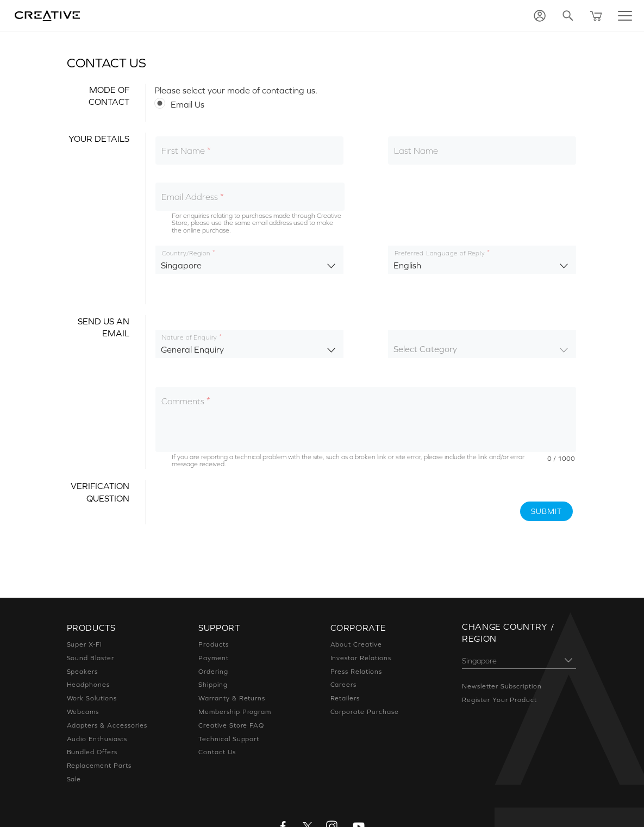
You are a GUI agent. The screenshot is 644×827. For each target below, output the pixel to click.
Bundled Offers (92, 752)
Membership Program (235, 712)
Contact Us (217, 752)
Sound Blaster (90, 658)
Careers (344, 685)
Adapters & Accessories (107, 725)
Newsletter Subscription (502, 686)
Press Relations (356, 672)
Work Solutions (92, 698)
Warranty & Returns (232, 698)
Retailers (345, 698)
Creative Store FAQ (231, 725)
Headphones (89, 685)
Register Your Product (499, 700)
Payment (214, 658)
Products (214, 644)
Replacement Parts (99, 766)
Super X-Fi (85, 644)
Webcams (83, 712)
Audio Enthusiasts (97, 739)
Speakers (83, 672)
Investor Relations (361, 658)
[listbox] (249, 260)
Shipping (213, 685)
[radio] (366, 104)
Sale (74, 779)
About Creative (356, 644)
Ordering (213, 672)
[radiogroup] (366, 104)
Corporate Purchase (365, 712)
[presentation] (237, 501)
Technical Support (229, 739)
